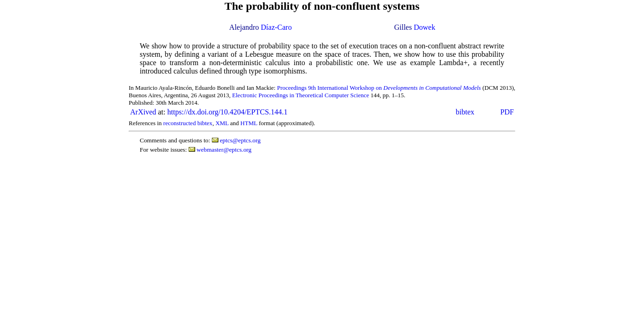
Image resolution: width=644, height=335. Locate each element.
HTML (249, 123)
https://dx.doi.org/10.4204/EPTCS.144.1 (227, 112)
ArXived (143, 112)
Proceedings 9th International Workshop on (379, 88)
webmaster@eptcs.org (224, 150)
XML (222, 123)
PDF (507, 112)
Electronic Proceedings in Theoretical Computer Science (301, 95)
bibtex (465, 112)
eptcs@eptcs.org (240, 140)
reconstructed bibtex (188, 123)
